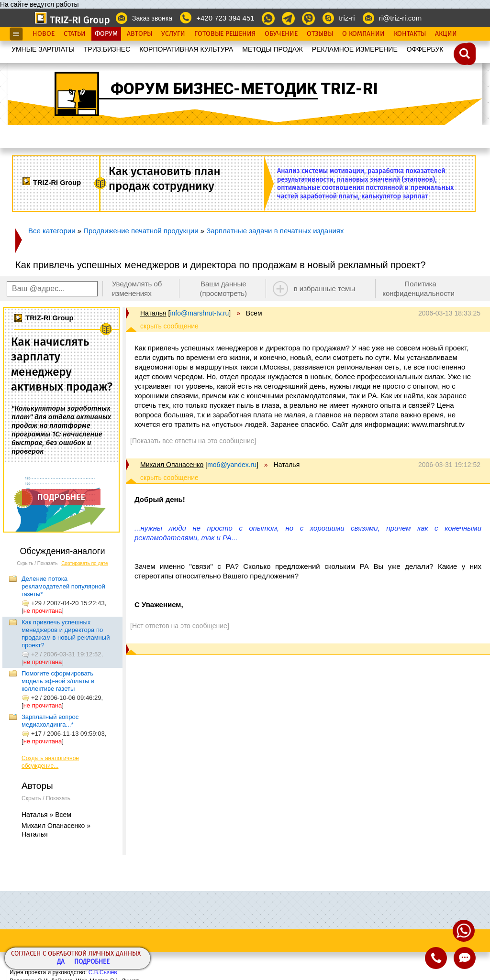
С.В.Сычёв (103, 972)
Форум (106, 34)
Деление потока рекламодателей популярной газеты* (63, 586)
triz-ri (347, 18)
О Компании (363, 34)
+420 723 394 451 (225, 18)
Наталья (153, 313)
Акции (446, 34)
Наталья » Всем (46, 815)
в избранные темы (325, 289)
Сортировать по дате (85, 563)
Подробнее (92, 962)
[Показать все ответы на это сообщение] (193, 441)
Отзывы (320, 34)
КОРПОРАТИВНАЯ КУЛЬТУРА (186, 49)
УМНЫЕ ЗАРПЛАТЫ (43, 49)
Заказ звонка (152, 18)
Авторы (139, 34)
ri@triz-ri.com (400, 18)
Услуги (173, 34)
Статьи (75, 34)
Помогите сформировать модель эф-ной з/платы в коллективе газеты (58, 681)
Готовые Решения (225, 34)
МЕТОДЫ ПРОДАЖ (273, 49)
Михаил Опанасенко (172, 465)
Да (61, 962)
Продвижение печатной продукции (141, 231)
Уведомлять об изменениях (137, 289)
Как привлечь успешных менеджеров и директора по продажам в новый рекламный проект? (66, 634)
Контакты (410, 34)
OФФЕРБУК (425, 49)
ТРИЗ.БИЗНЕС (107, 49)
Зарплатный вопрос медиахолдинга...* (50, 721)
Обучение (281, 34)
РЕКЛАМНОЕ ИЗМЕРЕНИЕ (355, 49)
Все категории (52, 231)
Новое (44, 34)
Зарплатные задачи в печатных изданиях (275, 231)
